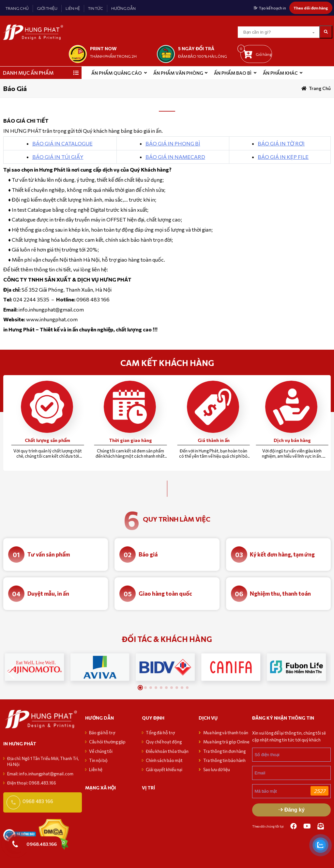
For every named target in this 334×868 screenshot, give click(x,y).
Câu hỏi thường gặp (107, 742)
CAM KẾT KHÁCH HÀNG (167, 363)
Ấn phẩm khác (280, 73)
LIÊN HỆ (73, 8)
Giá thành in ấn (214, 440)
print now (103, 48)
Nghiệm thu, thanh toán (280, 594)
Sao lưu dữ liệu (217, 769)
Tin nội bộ (98, 760)
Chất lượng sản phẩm (47, 440)
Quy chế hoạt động (164, 742)
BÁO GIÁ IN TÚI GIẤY (58, 157)
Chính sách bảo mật (164, 760)
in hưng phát (20, 744)
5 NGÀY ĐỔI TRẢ (196, 48)
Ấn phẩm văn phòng (178, 73)
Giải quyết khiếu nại (164, 769)
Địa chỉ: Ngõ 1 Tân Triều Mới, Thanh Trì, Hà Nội (43, 761)
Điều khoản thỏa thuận (167, 751)
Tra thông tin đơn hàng (224, 751)
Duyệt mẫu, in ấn (48, 594)
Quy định (153, 718)
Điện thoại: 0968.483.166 (32, 783)
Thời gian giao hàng (130, 440)
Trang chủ (320, 88)
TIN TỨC (96, 8)
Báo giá (148, 554)
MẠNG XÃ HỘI (100, 788)
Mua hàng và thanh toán (226, 733)
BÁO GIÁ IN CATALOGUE (62, 143)
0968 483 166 (38, 801)
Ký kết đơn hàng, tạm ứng (282, 554)
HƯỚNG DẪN (123, 8)
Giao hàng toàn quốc (165, 594)
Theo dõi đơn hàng (311, 8)
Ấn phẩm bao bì (233, 73)
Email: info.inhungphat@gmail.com (40, 774)
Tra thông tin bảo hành (224, 760)
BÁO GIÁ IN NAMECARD (175, 157)
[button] (320, 672)
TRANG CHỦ (17, 8)
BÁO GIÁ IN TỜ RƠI (281, 143)
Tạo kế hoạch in (273, 8)
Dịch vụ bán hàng (292, 440)
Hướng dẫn (99, 718)
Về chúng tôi (101, 751)
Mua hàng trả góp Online (226, 742)
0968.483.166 (42, 844)
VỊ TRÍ (148, 788)
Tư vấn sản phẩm (49, 554)
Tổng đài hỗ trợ (160, 733)
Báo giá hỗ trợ (102, 733)
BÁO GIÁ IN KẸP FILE (283, 157)
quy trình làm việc (177, 519)
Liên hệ (96, 769)
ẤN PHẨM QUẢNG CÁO (117, 73)
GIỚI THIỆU (47, 8)
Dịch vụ (208, 718)
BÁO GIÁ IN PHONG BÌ (173, 143)
